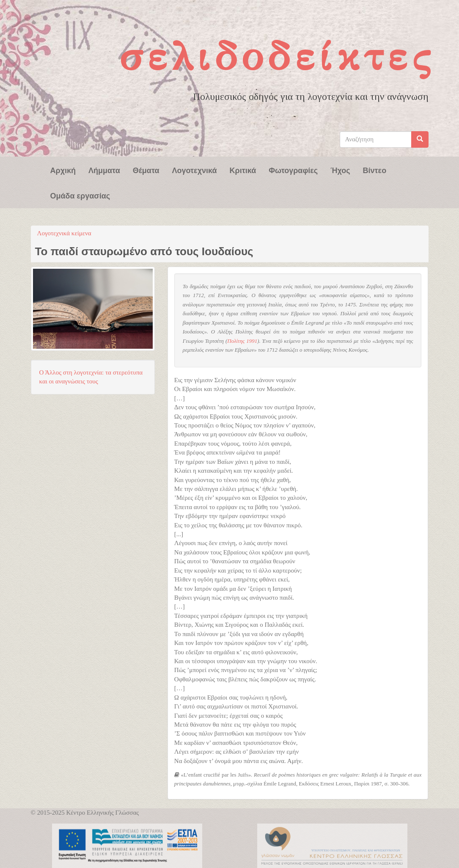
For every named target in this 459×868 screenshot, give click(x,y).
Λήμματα (104, 170)
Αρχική (63, 170)
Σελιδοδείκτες (277, 56)
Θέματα (146, 170)
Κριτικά (243, 170)
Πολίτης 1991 (242, 341)
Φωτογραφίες (293, 170)
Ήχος (340, 170)
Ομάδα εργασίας (80, 195)
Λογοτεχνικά (195, 170)
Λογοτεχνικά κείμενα (64, 233)
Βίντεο (375, 170)
